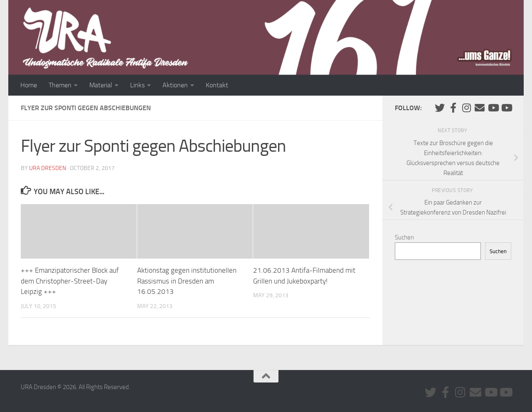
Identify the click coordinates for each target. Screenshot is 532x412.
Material (101, 85)
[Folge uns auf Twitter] (440, 108)
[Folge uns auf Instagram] (466, 108)
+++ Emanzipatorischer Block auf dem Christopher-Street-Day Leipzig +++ (70, 281)
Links (137, 85)
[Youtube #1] (493, 108)
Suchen (404, 237)
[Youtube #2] (506, 108)
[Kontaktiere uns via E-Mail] (480, 108)
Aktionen (175, 85)
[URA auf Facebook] (453, 108)
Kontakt (217, 85)
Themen (60, 85)
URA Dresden (48, 168)
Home (29, 85)
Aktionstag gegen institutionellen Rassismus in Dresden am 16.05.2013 (187, 281)
